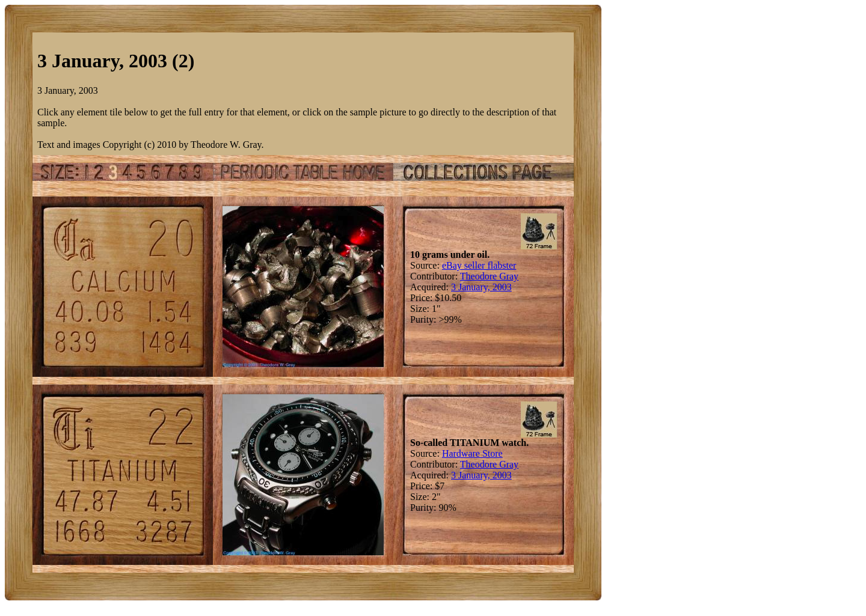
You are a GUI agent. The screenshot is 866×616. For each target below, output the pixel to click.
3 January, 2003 (481, 287)
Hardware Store (472, 453)
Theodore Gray (489, 276)
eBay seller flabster (479, 265)
